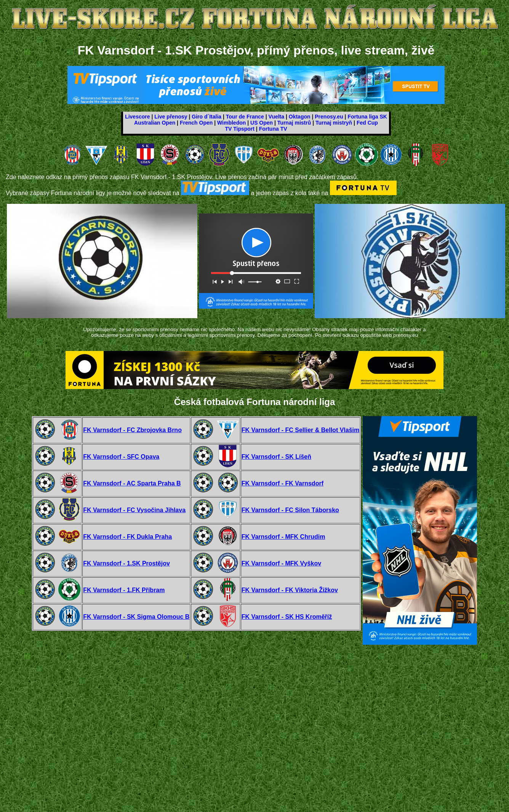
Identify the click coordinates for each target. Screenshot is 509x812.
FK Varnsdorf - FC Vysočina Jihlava (134, 510)
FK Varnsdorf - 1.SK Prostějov (126, 563)
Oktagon (300, 117)
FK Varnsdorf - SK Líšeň (276, 457)
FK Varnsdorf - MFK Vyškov (281, 563)
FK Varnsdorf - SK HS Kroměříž (287, 617)
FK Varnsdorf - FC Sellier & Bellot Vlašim (300, 430)
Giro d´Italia (206, 117)
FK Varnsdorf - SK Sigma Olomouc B (136, 617)
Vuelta (277, 117)
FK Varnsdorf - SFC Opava (121, 457)
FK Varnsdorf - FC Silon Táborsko (290, 510)
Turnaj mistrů (294, 123)
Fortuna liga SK (367, 117)
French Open (196, 123)
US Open (262, 123)
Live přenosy (171, 117)
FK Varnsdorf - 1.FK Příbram (124, 590)
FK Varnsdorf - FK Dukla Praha (127, 537)
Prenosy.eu (329, 117)
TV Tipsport (240, 129)
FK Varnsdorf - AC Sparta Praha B (132, 483)
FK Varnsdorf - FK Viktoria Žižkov (290, 590)
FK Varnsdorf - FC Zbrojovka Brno (132, 430)
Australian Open (155, 123)
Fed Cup (367, 123)
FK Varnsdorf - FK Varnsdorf (283, 483)
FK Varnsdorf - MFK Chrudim (283, 537)
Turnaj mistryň (334, 123)
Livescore (137, 117)
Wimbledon (231, 123)
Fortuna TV (273, 129)
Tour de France (245, 117)
